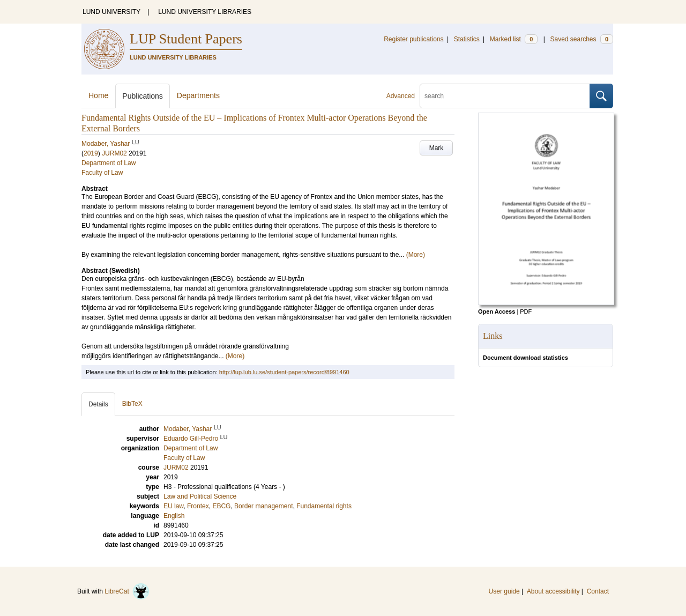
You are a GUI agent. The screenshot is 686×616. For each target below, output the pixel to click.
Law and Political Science (200, 496)
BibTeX (132, 404)
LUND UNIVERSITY (111, 12)
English (174, 516)
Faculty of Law (102, 173)
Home (98, 95)
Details (98, 404)
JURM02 (114, 153)
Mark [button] (437, 148)
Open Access (497, 311)
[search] (505, 96)
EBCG (221, 506)
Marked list (514, 39)
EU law (173, 506)
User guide (504, 591)
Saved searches (581, 39)
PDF (526, 311)
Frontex (198, 506)
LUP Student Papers (186, 39)
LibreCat (127, 591)
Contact (598, 591)
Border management (263, 506)
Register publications (413, 39)
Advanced (401, 96)
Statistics (467, 39)
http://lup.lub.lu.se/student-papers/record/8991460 (284, 372)
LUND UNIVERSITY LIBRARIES (205, 12)
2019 (91, 153)
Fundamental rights (324, 506)
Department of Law (109, 163)
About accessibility (553, 591)
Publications (143, 96)
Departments (198, 95)
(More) (416, 255)
